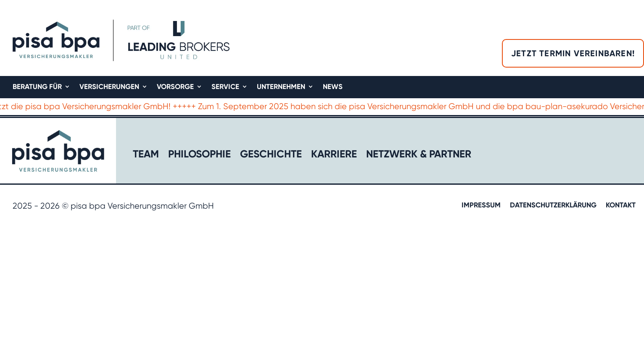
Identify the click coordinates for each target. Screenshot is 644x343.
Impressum (481, 206)
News (333, 87)
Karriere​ (334, 156)
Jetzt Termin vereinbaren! (573, 53)
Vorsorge (175, 87)
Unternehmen (281, 87)
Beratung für (37, 87)
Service (225, 87)
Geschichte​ (271, 156)
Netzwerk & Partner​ (419, 156)
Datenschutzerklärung (553, 206)
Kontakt (621, 206)
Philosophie (199, 156)
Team (146, 156)
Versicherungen (109, 87)
